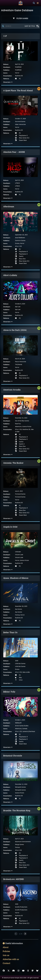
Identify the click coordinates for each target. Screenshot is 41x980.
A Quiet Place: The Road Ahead (18, 91)
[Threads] (28, 971)
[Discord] (14, 971)
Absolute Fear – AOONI (14, 152)
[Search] (34, 3)
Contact (6, 963)
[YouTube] (23, 971)
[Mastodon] (33, 971)
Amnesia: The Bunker (13, 463)
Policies (6, 951)
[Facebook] (4, 971)
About (6, 947)
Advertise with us (11, 959)
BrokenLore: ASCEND (14, 879)
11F (5, 36)
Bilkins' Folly (9, 692)
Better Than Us (10, 633)
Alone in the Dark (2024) (15, 330)
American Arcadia (12, 390)
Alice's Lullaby (10, 275)
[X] (9, 971)
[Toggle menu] (38, 3)
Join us (6, 955)
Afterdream (9, 207)
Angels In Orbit (10, 527)
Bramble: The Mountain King (17, 811)
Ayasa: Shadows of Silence (16, 578)
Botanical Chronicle (13, 756)
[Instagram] (18, 971)
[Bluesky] (37, 971)
